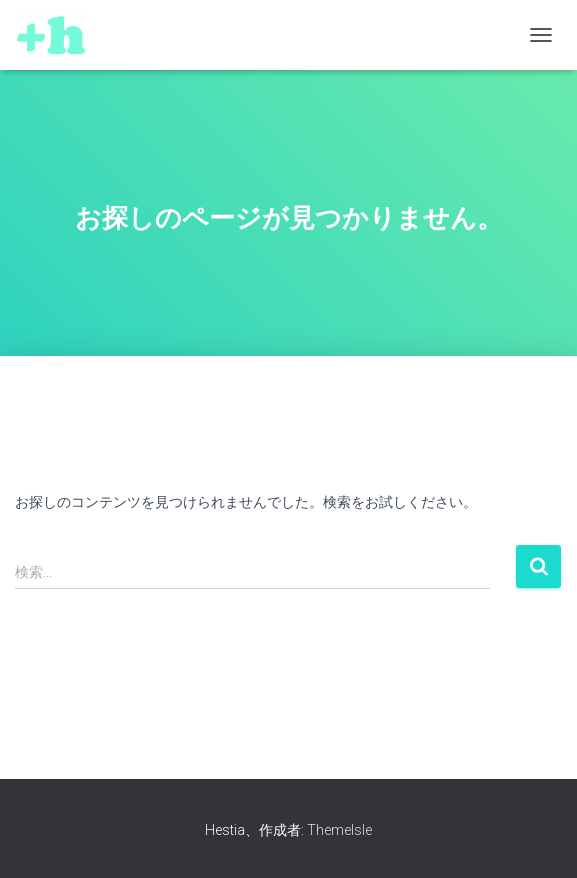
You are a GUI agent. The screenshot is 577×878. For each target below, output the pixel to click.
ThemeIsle (339, 830)
